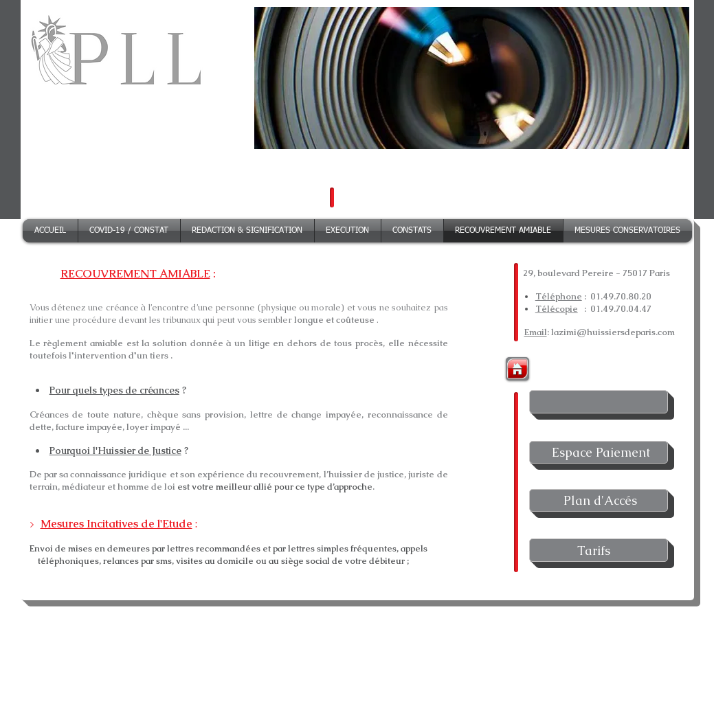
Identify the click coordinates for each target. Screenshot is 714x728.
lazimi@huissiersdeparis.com (613, 332)
